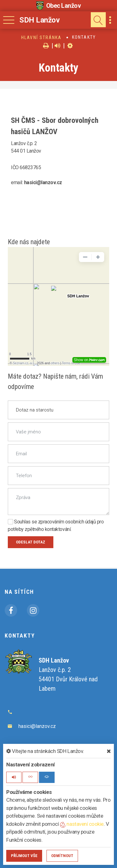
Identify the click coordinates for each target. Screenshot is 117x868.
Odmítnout (62, 856)
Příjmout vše (24, 856)
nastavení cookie (82, 824)
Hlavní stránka (41, 38)
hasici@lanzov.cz (37, 726)
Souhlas (19, 522)
